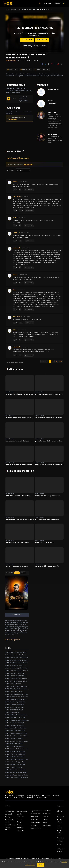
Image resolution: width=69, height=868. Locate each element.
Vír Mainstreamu (36, 814)
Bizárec (45, 822)
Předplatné (60, 817)
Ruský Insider (35, 817)
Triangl (19, 822)
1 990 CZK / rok (42, 40)
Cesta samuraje (22, 811)
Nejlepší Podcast (15, 9)
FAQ (58, 814)
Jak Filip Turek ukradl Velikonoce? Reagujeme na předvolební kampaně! (18, 566)
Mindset (45, 820)
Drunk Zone (34, 820)
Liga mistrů (8, 814)
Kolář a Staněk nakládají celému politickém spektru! (19, 418)
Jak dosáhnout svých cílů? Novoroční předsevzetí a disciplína (47, 519)
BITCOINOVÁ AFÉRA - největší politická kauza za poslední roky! (47, 496)
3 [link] (56, 361)
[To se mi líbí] (14, 190)
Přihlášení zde (12, 119)
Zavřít (41, 865)
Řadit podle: (10, 170)
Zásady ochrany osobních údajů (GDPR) (60, 824)
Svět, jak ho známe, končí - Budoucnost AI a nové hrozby (49, 394)
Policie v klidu (47, 814)
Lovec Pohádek (35, 822)
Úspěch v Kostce (36, 828)
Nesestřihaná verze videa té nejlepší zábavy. (23, 99)
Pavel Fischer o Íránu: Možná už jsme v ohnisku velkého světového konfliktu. (18, 441)
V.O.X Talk (20, 831)
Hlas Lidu (46, 817)
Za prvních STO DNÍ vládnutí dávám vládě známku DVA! (19, 394)
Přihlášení (57, 3)
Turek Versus (47, 811)
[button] (40, 3)
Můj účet (60, 811)
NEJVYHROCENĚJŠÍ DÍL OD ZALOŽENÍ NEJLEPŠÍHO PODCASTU (46, 566)
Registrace (47, 3)
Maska (19, 825)
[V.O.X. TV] (8, 3)
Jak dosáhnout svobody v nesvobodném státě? (48, 441)
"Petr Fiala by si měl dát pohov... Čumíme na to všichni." (48, 418)
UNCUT (15, 99)
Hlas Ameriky (47, 825)
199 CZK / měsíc (27, 40)
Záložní (23, 573)
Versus (19, 819)
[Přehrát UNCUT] (9, 100)
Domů (7, 9)
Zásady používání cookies (60, 833)
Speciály (8, 817)
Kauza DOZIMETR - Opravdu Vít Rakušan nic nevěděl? (49, 464)
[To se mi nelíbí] (20, 190)
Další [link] (61, 361)
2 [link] (53, 361)
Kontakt (59, 852)
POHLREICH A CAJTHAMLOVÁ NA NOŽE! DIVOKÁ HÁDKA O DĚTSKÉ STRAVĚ (18, 543)
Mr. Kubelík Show (10, 811)
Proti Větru (34, 825)
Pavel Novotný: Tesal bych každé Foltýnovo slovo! (19, 519)
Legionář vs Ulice (36, 811)
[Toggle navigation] (64, 3)
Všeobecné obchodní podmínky (60, 840)
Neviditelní (20, 828)
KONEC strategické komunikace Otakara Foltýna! (19, 464)
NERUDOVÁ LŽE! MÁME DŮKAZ (45, 543)
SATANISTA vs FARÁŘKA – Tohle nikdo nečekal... (18, 496)
